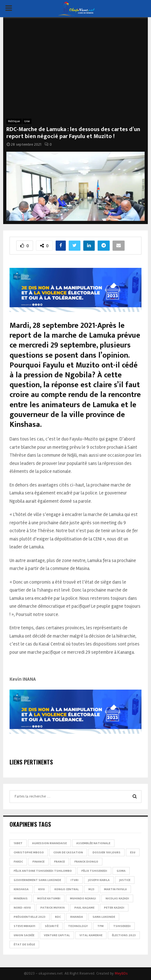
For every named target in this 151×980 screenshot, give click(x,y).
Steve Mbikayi (24, 926)
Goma (121, 871)
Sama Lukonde (104, 917)
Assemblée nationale (93, 843)
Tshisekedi (122, 926)
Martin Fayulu (115, 889)
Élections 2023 (124, 935)
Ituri (75, 880)
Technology (78, 926)
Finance (38, 862)
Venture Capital (57, 935)
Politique (14, 121)
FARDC (18, 862)
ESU (133, 852)
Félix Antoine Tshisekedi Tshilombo (43, 871)
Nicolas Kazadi (117, 898)
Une (27, 121)
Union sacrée (24, 935)
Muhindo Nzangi (83, 898)
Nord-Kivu (22, 908)
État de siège (24, 944)
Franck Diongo (86, 862)
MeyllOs (121, 973)
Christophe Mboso (29, 852)
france (59, 862)
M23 (91, 889)
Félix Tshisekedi (94, 871)
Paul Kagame (84, 908)
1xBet (18, 843)
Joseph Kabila (99, 880)
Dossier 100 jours (106, 852)
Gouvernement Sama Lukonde (37, 880)
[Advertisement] (75, 71)
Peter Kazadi (114, 908)
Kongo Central (67, 889)
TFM (100, 926)
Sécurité (52, 926)
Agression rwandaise (49, 843)
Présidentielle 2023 (30, 917)
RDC (58, 917)
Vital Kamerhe (91, 935)
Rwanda (77, 917)
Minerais (21, 898)
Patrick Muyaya (53, 908)
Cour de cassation (68, 852)
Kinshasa (21, 889)
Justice (125, 880)
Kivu (41, 889)
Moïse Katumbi (49, 898)
